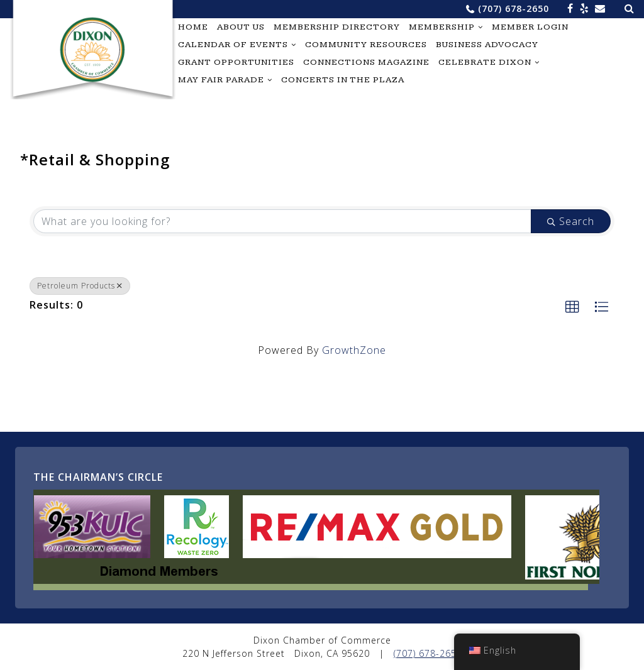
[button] (573, 307)
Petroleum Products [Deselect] (80, 286)
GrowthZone (354, 350)
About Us (241, 27)
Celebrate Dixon (485, 62)
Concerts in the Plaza (343, 80)
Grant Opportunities (236, 62)
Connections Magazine (366, 62)
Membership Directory (337, 27)
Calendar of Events (233, 45)
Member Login (530, 27)
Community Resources (366, 45)
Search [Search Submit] (571, 221)
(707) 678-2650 (514, 8)
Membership (442, 27)
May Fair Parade (221, 80)
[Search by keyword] (282, 221)
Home (193, 27)
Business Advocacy (487, 45)
